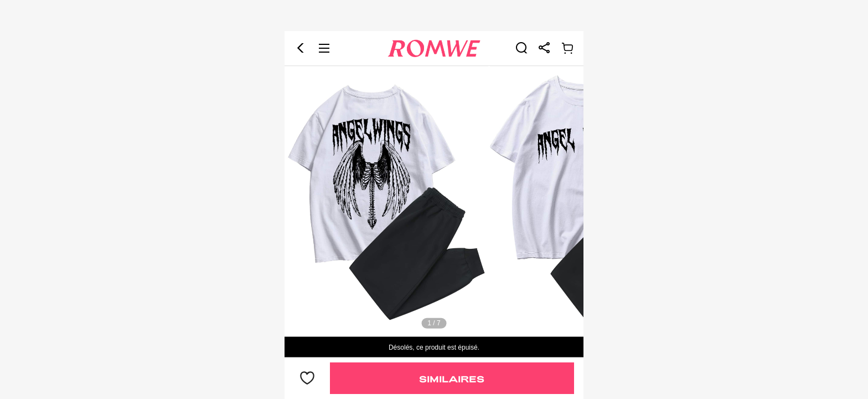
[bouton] (307, 378)
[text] (434, 202)
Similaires (452, 379)
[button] (301, 48)
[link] (521, 48)
